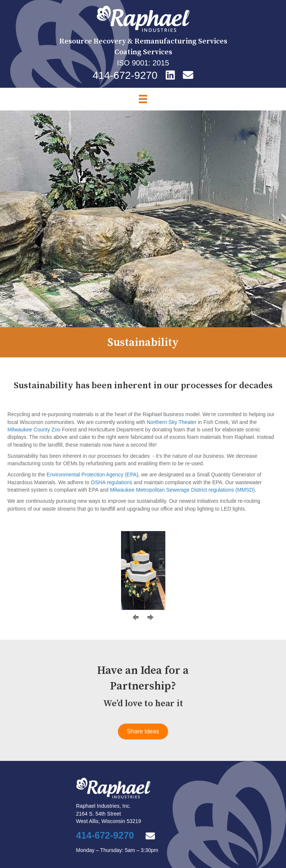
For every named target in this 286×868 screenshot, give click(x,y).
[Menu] (143, 99)
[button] (136, 617)
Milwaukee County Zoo (34, 430)
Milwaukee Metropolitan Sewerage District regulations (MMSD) (182, 490)
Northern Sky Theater (172, 422)
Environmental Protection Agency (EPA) (92, 475)
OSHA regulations (112, 482)
